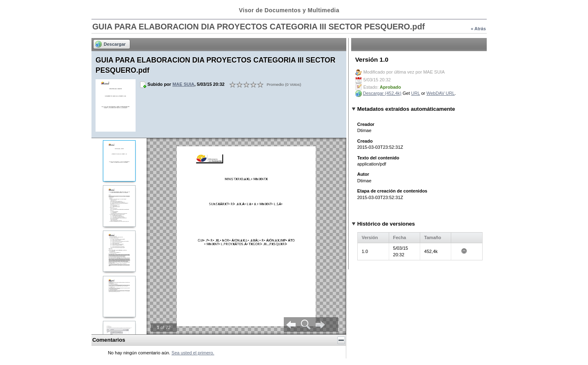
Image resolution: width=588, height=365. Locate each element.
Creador (366, 124)
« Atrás (478, 29)
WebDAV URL (440, 93)
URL (416, 93)
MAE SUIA (183, 84)
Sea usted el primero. (193, 353)
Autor (363, 174)
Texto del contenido (378, 158)
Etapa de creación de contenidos (392, 191)
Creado (365, 141)
